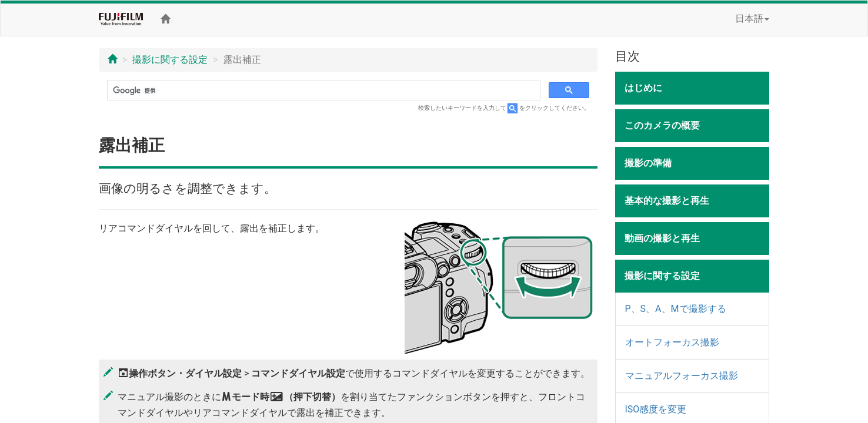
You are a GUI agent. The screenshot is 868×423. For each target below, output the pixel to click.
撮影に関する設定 (170, 60)
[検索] (323, 90)
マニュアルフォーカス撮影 (682, 376)
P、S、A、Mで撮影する (676, 309)
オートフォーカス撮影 (672, 342)
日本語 (752, 19)
